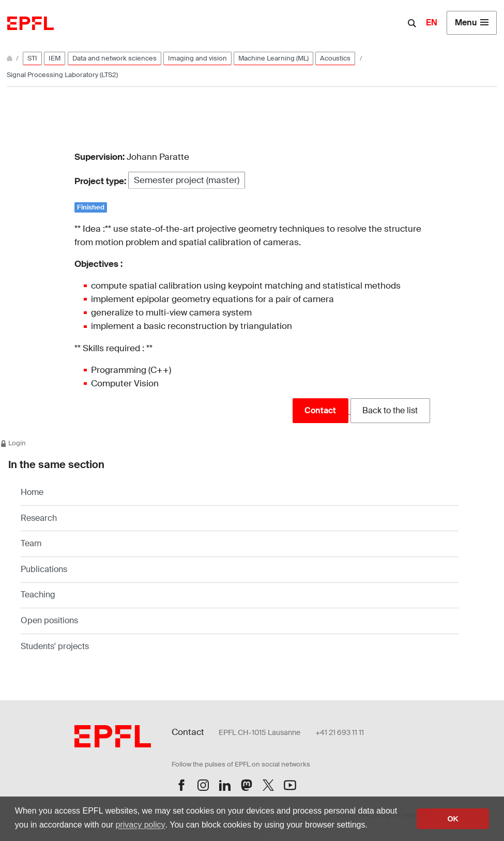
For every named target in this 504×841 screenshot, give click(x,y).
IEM (55, 58)
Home (32, 492)
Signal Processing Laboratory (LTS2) (62, 75)
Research (39, 518)
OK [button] (453, 819)
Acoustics (335, 58)
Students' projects (55, 646)
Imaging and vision (197, 58)
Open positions (49, 620)
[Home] (10, 58)
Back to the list (390, 410)
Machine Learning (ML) (273, 58)
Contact (320, 410)
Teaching (38, 595)
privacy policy (141, 825)
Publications (44, 569)
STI (32, 58)
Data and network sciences (114, 58)
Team (31, 543)
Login (13, 443)
